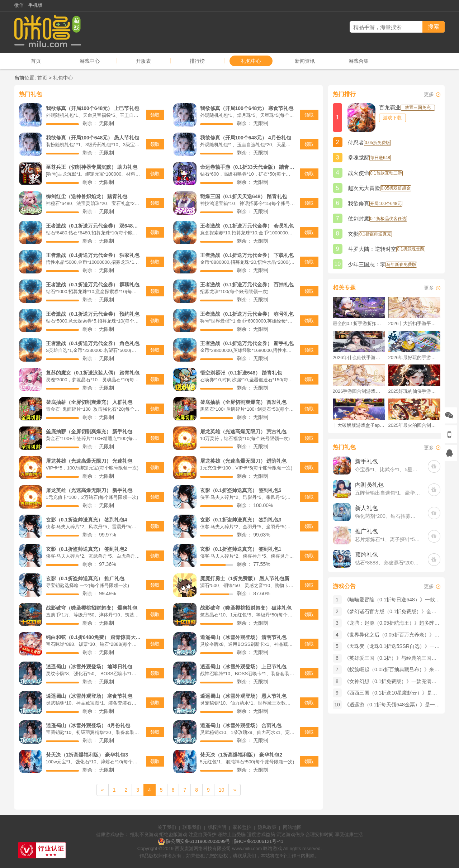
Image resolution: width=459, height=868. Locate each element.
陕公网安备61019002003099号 (198, 841)
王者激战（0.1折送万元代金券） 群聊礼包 (93, 285)
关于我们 (167, 827)
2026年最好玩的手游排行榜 (414, 357)
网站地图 (292, 827)
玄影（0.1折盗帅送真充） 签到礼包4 (87, 520)
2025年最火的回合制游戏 (414, 425)
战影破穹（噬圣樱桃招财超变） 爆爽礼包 (92, 608)
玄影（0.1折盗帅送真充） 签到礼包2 (87, 549)
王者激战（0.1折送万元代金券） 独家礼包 (93, 255)
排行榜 (197, 61)
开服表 (143, 61)
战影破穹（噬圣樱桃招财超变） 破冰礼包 (246, 608)
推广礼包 (366, 531)
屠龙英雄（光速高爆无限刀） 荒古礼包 (243, 431)
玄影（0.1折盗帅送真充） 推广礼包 (85, 578)
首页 (36, 61)
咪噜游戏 (273, 848)
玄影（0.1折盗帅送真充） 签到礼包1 (241, 549)
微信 (19, 5)
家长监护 (242, 827)
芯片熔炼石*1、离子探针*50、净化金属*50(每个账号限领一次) (388, 539)
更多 (429, 94)
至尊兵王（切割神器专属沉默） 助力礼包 (92, 167)
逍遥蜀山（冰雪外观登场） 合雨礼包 (241, 725)
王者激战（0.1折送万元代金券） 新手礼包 (247, 343)
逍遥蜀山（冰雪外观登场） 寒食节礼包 (89, 696)
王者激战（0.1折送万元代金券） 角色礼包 (93, 343)
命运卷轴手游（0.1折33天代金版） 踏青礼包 (248, 167)
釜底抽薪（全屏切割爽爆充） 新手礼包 (89, 431)
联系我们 (192, 827)
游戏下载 (392, 118)
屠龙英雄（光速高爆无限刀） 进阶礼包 (243, 461)
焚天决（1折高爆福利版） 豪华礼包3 (87, 755)
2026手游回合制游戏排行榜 (359, 391)
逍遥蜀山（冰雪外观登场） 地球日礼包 (89, 667)
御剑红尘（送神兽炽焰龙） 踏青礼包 (87, 196)
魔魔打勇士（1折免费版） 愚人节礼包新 (245, 578)
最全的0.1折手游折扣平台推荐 (359, 323)
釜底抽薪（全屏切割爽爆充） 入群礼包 (89, 402)
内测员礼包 (369, 485)
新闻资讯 (305, 61)
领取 (155, 115)
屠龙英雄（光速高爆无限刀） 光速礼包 (89, 461)
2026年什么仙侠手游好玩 (359, 357)
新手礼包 (366, 461)
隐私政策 (267, 827)
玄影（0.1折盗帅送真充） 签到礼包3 (241, 520)
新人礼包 (366, 508)
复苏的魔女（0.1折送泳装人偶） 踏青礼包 (93, 373)
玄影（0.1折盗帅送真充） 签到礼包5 (241, 490)
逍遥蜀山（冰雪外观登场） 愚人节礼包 (243, 696)
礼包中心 (251, 61)
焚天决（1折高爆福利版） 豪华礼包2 (241, 755)
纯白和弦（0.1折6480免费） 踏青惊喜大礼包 (93, 637)
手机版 (35, 5)
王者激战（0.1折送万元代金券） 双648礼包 (93, 226)
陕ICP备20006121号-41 (259, 841)
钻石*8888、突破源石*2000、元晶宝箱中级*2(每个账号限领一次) (388, 563)
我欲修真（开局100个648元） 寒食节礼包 (247, 108)
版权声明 (217, 827)
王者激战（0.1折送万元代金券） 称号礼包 (247, 314)
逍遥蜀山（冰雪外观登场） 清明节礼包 (243, 637)
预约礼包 (366, 555)
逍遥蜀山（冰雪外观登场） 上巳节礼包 (243, 667)
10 (222, 790)
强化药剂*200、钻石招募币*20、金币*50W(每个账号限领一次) (388, 516)
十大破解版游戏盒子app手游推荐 (359, 425)
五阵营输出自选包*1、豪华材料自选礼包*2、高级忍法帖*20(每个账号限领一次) (388, 493)
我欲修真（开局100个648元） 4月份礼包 (246, 138)
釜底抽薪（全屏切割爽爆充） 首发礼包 (243, 402)
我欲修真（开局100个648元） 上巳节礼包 (93, 108)
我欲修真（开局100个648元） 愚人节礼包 (93, 138)
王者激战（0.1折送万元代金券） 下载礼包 (247, 255)
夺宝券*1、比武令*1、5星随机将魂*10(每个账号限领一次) (388, 469)
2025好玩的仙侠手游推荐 (414, 391)
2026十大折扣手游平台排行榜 (414, 323)
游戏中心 (90, 61)
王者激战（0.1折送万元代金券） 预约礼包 (93, 314)
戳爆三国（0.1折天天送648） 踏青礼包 (244, 196)
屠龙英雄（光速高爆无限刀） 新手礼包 (89, 490)
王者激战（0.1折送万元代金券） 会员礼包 (247, 226)
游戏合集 (359, 61)
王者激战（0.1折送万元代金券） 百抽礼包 (247, 285)
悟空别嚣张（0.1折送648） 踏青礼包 (241, 373)
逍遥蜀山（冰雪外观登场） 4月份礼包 (88, 725)
